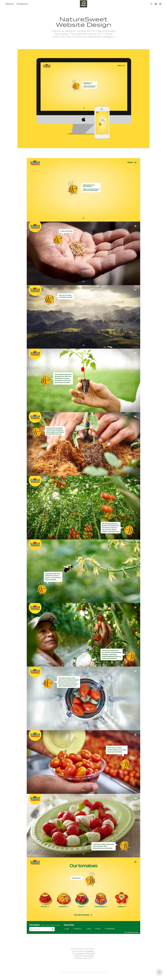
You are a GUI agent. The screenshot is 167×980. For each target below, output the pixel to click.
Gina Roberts (89, 951)
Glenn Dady (91, 953)
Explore (22, 4)
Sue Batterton (80, 953)
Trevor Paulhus (89, 956)
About (10, 4)
